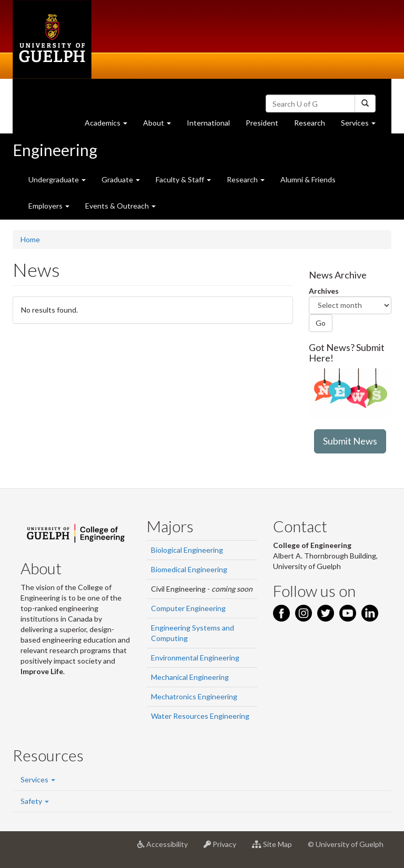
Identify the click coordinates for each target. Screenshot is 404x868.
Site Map (276, 848)
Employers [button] (49, 206)
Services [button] (362, 125)
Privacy (224, 848)
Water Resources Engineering (200, 716)
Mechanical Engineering (190, 677)
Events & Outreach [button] (120, 206)
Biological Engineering (187, 550)
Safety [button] (35, 801)
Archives (324, 291)
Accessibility (166, 848)
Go (321, 323)
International (208, 123)
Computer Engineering (188, 608)
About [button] (161, 125)
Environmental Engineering (195, 658)
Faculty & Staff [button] (183, 179)
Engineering (55, 150)
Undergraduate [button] (57, 179)
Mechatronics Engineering (194, 696)
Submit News (350, 441)
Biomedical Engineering (189, 569)
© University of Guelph (346, 844)
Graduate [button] (121, 179)
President (262, 123)
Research (314, 125)
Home (30, 239)
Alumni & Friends (308, 179)
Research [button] (246, 179)
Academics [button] (110, 125)
